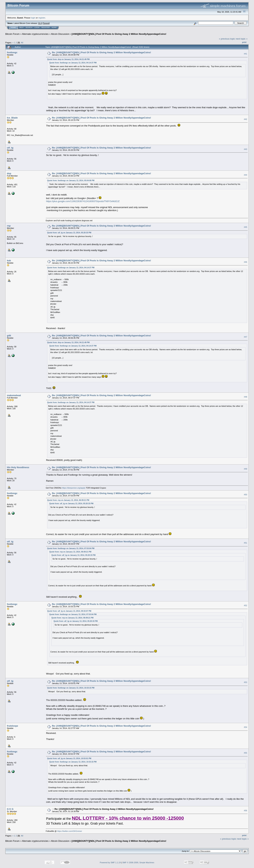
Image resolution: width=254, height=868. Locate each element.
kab (9, 261)
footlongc (12, 52)
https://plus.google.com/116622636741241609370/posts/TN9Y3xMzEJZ (83, 201)
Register (46, 27)
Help (21, 27)
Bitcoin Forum (12, 34)
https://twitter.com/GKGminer (70, 831)
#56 (245, 811)
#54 (245, 727)
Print (244, 42)
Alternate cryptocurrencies (35, 34)
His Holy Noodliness (18, 467)
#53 (245, 682)
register (42, 18)
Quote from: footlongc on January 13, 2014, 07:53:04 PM (71, 548)
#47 (245, 337)
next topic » (242, 39)
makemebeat (14, 395)
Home (13, 27)
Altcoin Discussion (60, 34)
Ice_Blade (12, 118)
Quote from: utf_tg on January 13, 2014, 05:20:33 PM (69, 233)
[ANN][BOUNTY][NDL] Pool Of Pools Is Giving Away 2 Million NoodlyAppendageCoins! (119, 34)
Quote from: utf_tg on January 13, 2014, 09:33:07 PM (69, 611)
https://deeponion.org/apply (74, 488)
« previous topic (227, 39)
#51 (245, 543)
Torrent (46, 23)
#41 (245, 54)
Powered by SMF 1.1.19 (110, 863)
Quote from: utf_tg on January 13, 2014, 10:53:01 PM (69, 758)
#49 (245, 469)
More (54, 27)
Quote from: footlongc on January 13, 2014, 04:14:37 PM (73, 63)
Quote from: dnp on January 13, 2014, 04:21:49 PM (68, 59)
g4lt (9, 336)
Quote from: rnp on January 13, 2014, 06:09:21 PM (68, 500)
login (33, 18)
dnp (9, 173)
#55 (245, 753)
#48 (245, 397)
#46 (245, 262)
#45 (245, 227)
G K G (10, 809)
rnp (9, 226)
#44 (245, 175)
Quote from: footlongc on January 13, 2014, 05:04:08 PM (71, 181)
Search (29, 27)
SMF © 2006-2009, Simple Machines (138, 863)
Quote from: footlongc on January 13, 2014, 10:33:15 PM (71, 688)
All (22, 42)
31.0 (40, 23)
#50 (245, 495)
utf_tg (10, 148)
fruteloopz (12, 726)
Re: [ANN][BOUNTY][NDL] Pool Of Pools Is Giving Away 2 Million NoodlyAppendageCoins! (101, 52)
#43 (245, 149)
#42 (245, 119)
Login (37, 27)
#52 (245, 605)
